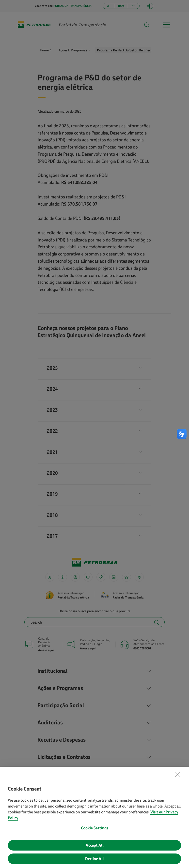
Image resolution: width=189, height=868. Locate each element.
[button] (177, 775)
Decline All (94, 859)
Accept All (95, 846)
